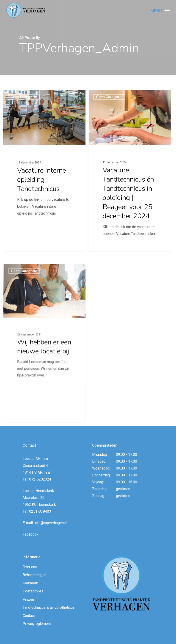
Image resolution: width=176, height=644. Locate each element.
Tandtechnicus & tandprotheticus (49, 607)
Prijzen (28, 599)
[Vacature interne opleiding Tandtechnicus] (44, 171)
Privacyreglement (37, 624)
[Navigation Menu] (167, 10)
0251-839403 (40, 511)
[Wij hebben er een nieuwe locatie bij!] (43, 379)
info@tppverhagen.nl (51, 523)
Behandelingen (34, 575)
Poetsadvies (33, 591)
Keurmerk (30, 583)
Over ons (30, 567)
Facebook (31, 534)
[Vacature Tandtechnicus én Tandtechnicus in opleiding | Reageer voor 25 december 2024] (130, 174)
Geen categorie (24, 98)
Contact (29, 616)
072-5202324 (40, 479)
